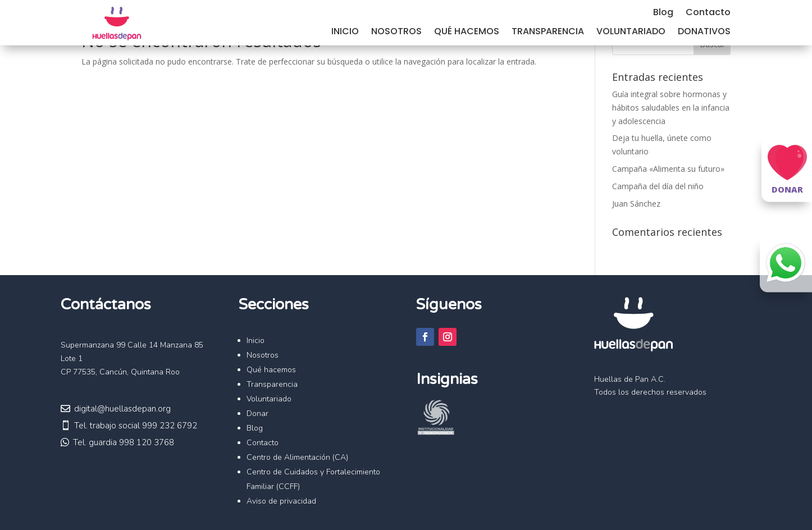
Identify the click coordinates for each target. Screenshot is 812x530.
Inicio (345, 33)
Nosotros (396, 33)
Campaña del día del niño (658, 186)
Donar (257, 414)
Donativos (704, 33)
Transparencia (548, 33)
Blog (663, 13)
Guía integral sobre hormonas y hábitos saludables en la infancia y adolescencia (671, 108)
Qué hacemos (467, 33)
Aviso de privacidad (281, 501)
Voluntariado (631, 33)
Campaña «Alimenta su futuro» (668, 169)
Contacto (708, 13)
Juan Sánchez (636, 204)
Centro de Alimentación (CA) (297, 457)
